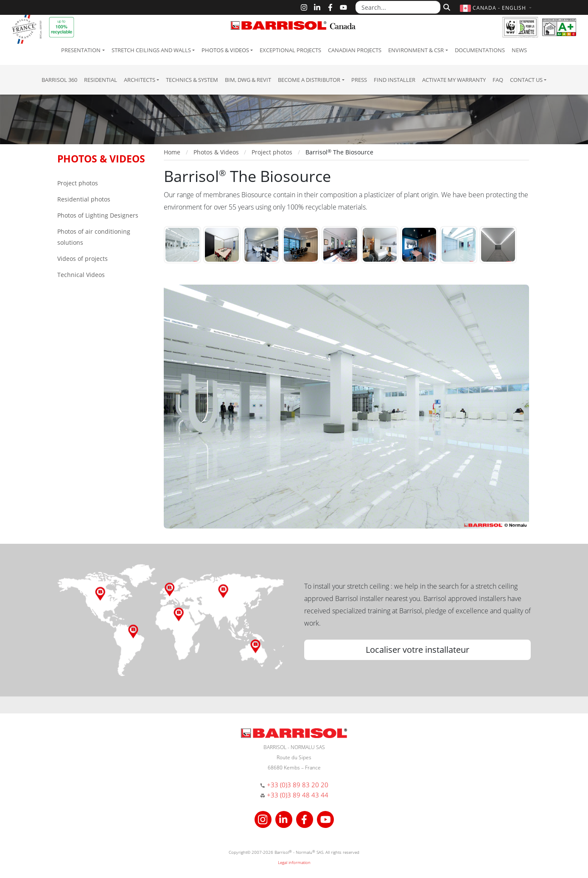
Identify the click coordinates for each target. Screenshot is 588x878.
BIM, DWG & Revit (248, 80)
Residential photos (84, 199)
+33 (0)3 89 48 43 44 (298, 795)
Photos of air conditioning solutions (94, 237)
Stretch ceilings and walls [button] (151, 50)
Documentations (480, 50)
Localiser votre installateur (417, 650)
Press (359, 80)
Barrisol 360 (59, 80)
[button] (497, 8)
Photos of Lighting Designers (98, 215)
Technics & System (192, 80)
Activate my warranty (454, 80)
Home (172, 152)
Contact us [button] (526, 80)
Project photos (78, 183)
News (519, 50)
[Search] (446, 6)
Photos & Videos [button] (225, 50)
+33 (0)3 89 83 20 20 (298, 785)
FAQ (498, 80)
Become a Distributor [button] (309, 80)
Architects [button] (140, 80)
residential (101, 80)
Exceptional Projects (290, 50)
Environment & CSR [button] (416, 50)
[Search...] (398, 7)
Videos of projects (83, 259)
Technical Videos (81, 275)
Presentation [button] (81, 50)
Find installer (395, 80)
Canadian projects (355, 50)
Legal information (294, 862)
